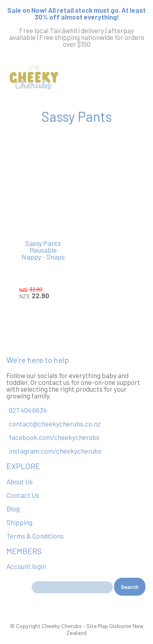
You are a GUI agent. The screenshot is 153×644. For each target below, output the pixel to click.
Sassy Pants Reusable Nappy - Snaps (43, 250)
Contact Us (23, 495)
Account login (26, 566)
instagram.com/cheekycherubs (55, 451)
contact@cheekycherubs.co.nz (55, 424)
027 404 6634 (28, 410)
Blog (13, 509)
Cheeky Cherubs (62, 626)
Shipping (19, 522)
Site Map (97, 626)
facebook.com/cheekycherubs (54, 437)
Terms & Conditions (35, 536)
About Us (20, 482)
